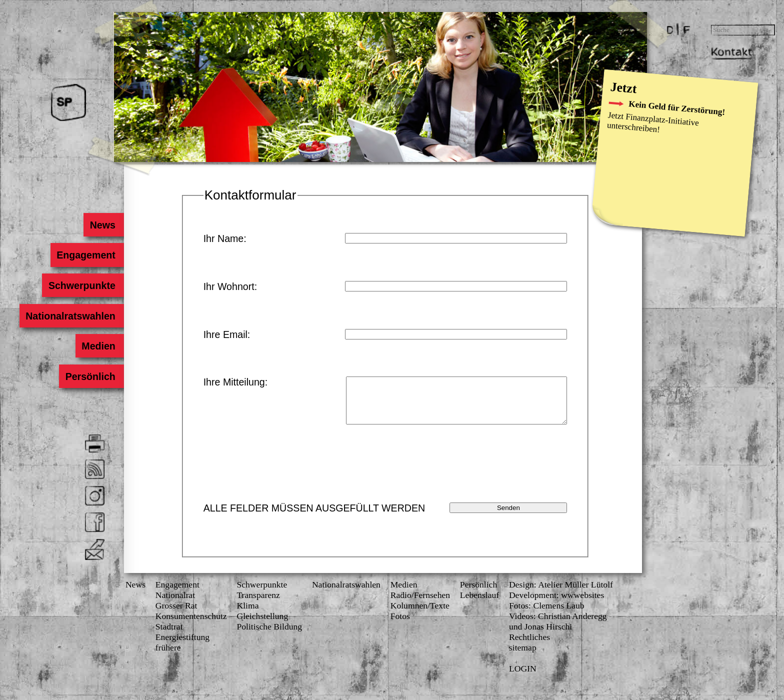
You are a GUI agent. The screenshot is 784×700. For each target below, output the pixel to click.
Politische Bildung (269, 635)
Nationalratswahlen (70, 315)
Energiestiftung (182, 646)
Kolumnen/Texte (420, 614)
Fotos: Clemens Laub (547, 614)
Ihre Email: (227, 334)
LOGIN (523, 677)
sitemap (523, 656)
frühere (168, 656)
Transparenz (258, 604)
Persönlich (90, 376)
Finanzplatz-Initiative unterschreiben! (653, 123)
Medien (98, 346)
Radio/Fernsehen (420, 604)
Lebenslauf (479, 604)
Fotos (400, 625)
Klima (247, 614)
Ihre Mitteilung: (236, 382)
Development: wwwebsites (556, 604)
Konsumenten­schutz (191, 625)
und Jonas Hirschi (540, 635)
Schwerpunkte (82, 285)
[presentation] (492, 475)
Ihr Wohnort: (230, 286)
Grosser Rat (176, 614)
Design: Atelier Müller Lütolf (561, 593)
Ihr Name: (225, 238)
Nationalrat (175, 604)
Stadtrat (169, 635)
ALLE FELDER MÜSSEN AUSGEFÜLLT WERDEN (314, 517)
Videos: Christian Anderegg (558, 625)
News (103, 224)
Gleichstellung (262, 625)
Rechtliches (529, 646)
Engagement (86, 255)
